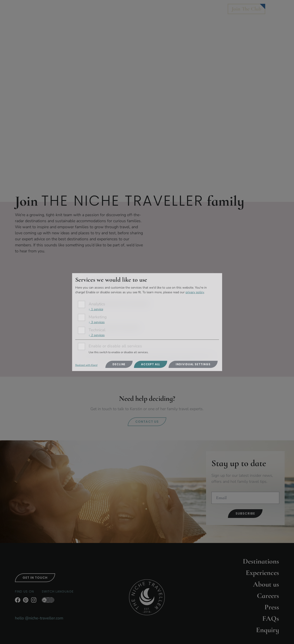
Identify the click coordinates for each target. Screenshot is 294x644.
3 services (97, 322)
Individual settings (193, 364)
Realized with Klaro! (86, 365)
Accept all (151, 364)
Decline (119, 364)
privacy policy (195, 292)
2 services (97, 335)
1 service (96, 309)
